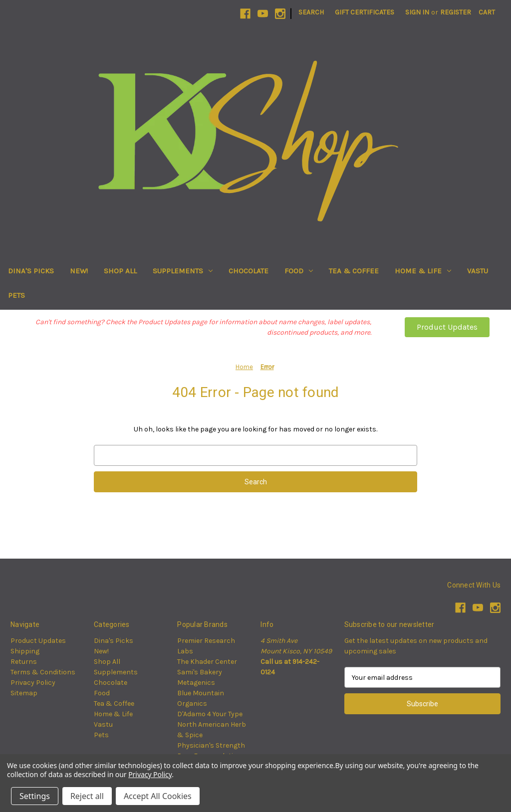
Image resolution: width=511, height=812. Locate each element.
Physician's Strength (211, 745)
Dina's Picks (31, 271)
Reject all (87, 796)
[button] (447, 327)
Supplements (183, 271)
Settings (35, 796)
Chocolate (249, 271)
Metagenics (196, 683)
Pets (16, 295)
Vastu (478, 271)
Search (311, 12)
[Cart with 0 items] (487, 12)
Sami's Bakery (200, 672)
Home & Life (423, 271)
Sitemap (24, 693)
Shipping (25, 651)
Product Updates (447, 327)
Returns (24, 662)
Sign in (417, 12)
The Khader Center (207, 662)
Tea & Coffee (354, 271)
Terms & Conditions (43, 672)
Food (299, 271)
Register (456, 12)
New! (79, 271)
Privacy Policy (33, 683)
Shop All (120, 271)
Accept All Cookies (158, 796)
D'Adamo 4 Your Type (210, 714)
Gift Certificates (365, 12)
